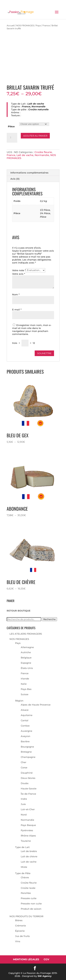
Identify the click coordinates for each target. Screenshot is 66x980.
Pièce (11, 126)
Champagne (28, 757)
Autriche (26, 652)
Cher (23, 762)
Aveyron (26, 736)
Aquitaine (27, 715)
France (46, 25)
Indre (24, 799)
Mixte (24, 867)
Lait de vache (25, 155)
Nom (16, 294)
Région (19, 701)
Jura (23, 804)
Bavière (25, 741)
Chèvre (25, 877)
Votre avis (19, 274)
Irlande (25, 679)
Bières (19, 920)
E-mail (17, 310)
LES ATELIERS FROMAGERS (26, 634)
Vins (18, 941)
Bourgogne (27, 747)
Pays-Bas (26, 689)
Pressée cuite (29, 898)
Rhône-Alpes (28, 836)
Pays (38, 25)
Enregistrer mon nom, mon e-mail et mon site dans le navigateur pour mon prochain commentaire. (32, 330)
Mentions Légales (26, 959)
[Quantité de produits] (12, 138)
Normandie (42, 155)
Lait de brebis (29, 851)
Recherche (49, 619)
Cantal (25, 720)
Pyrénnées (27, 830)
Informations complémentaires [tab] (29, 173)
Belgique (26, 658)
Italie (24, 684)
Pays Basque (28, 825)
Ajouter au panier (35, 136)
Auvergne (26, 731)
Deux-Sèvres (28, 778)
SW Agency (45, 976)
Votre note (19, 270)
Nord (24, 815)
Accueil (11, 25)
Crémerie (21, 926)
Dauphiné (27, 773)
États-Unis (27, 668)
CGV (46, 959)
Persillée (26, 893)
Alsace (25, 710)
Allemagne (27, 647)
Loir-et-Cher (28, 809)
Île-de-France (28, 794)
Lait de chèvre (29, 856)
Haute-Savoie (29, 788)
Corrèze (25, 726)
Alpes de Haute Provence (36, 705)
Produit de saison (31, 909)
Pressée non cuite (31, 903)
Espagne (26, 663)
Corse (24, 767)
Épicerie (20, 931)
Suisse (25, 694)
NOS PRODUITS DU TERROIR (26, 916)
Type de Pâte (23, 873)
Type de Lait (22, 847)
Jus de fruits (22, 936)
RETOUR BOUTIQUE (19, 611)
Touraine (26, 841)
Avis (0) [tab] (15, 179)
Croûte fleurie (43, 152)
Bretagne (26, 752)
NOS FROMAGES (25, 25)
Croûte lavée (28, 888)
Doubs (25, 783)
